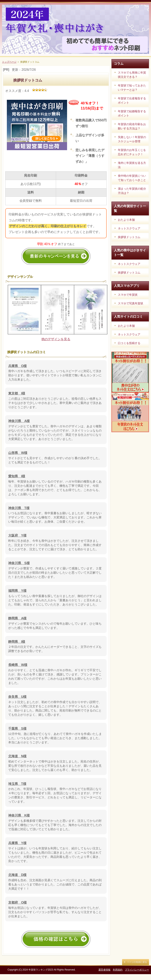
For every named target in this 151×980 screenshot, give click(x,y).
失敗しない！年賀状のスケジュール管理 (132, 139)
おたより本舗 (126, 220)
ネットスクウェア (129, 228)
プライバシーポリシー (137, 976)
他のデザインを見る (56, 345)
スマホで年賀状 (128, 295)
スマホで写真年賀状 (131, 303)
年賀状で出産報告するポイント (132, 100)
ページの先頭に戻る (137, 968)
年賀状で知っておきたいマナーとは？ (132, 88)
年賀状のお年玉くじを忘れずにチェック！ (132, 152)
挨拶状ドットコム (129, 237)
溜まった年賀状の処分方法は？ (132, 191)
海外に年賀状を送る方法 (132, 165)
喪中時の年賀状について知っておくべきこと (132, 178)
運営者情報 (104, 976)
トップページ (9, 62)
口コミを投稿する (129, 343)
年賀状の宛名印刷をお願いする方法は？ (132, 126)
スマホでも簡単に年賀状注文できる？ (132, 75)
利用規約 (118, 976)
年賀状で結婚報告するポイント (132, 113)
